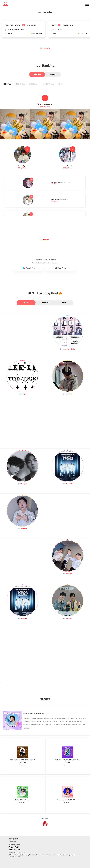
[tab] (37, 74)
